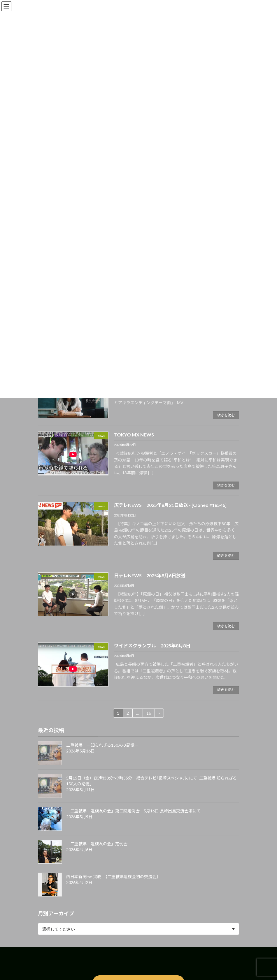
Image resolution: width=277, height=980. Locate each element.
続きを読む (226, 415)
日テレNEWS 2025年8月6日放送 (150, 575)
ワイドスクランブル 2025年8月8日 (152, 646)
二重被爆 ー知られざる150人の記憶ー (102, 745)
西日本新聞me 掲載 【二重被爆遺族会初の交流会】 (113, 877)
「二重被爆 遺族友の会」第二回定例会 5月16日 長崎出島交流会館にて (133, 811)
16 (149, 712)
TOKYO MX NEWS (134, 435)
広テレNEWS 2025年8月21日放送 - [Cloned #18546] (170, 505)
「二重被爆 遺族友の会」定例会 (97, 844)
